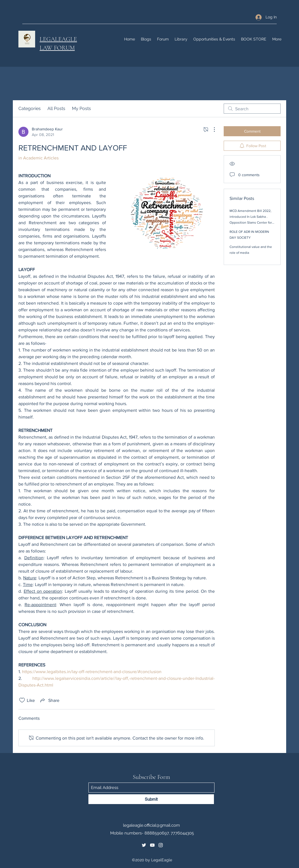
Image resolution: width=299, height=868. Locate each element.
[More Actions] (211, 130)
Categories (30, 108)
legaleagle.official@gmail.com (151, 825)
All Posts (56, 108)
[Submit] (151, 799)
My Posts (81, 108)
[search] (252, 109)
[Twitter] (144, 845)
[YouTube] (152, 845)
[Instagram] (161, 845)
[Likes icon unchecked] (22, 700)
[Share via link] (49, 700)
